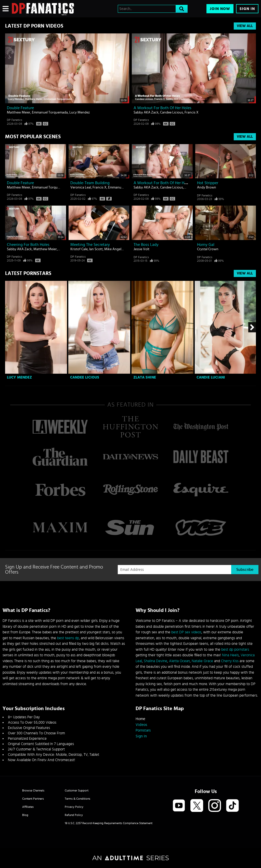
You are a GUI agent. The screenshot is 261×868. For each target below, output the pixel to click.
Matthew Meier (19, 112)
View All (245, 26)
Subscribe (245, 570)
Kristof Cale (79, 249)
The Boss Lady (146, 245)
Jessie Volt (141, 249)
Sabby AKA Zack (146, 112)
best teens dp (68, 638)
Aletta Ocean (179, 661)
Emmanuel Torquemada (50, 112)
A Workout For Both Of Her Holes (162, 108)
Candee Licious (172, 112)
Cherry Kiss (230, 661)
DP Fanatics (15, 120)
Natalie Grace (202, 661)
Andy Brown (207, 187)
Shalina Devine (155, 661)
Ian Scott (96, 249)
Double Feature (20, 108)
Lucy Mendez (80, 112)
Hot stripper (208, 183)
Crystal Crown (208, 249)
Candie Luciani (211, 377)
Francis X (192, 112)
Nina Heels (230, 655)
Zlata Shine (145, 377)
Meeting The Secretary (90, 245)
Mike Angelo (114, 249)
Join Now (220, 9)
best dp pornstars (235, 650)
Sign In (247, 9)
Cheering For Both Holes (28, 245)
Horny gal (206, 245)
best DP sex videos (186, 632)
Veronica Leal (81, 187)
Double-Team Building (90, 183)
